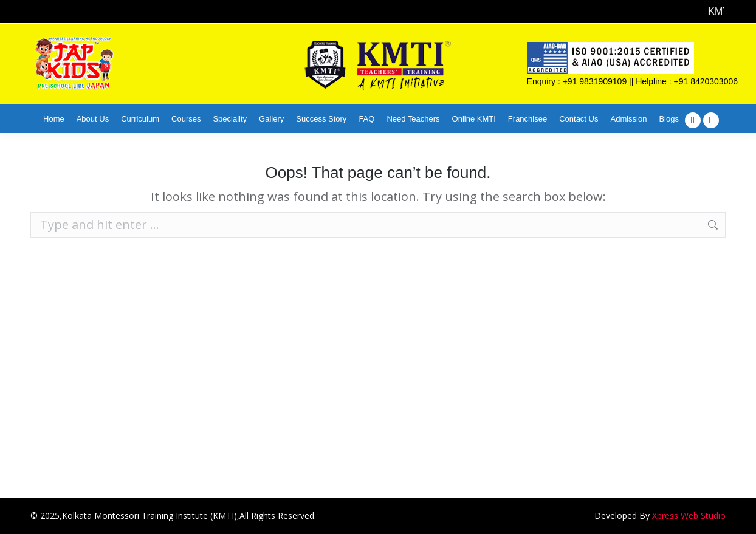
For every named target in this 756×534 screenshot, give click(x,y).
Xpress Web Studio (689, 515)
